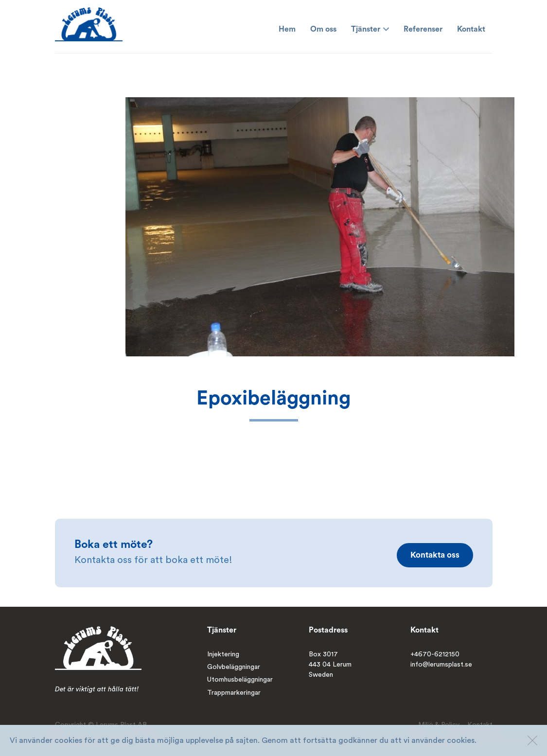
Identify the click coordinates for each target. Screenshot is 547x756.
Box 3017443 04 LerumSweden (330, 665)
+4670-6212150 (435, 654)
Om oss (323, 29)
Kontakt (471, 29)
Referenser (423, 29)
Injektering (223, 654)
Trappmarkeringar (234, 693)
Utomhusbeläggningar (240, 680)
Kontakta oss (435, 555)
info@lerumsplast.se (441, 665)
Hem (287, 29)
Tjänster (370, 29)
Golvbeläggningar (234, 667)
